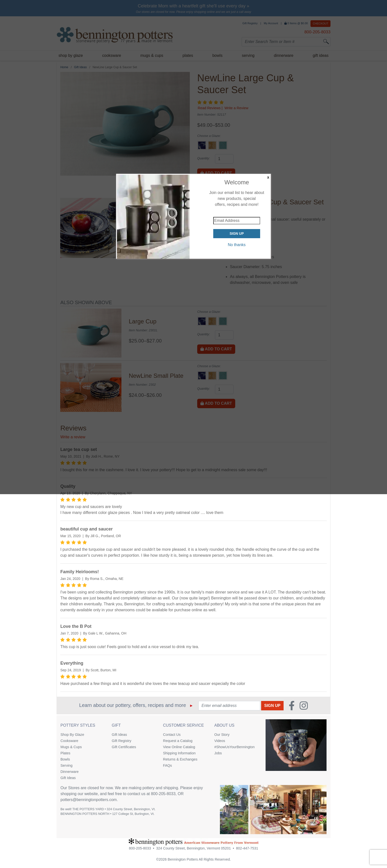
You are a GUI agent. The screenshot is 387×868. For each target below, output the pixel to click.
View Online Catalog (179, 747)
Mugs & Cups (71, 747)
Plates (65, 753)
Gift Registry (122, 741)
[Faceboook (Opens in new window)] (292, 706)
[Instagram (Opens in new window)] (304, 706)
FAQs (168, 765)
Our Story (222, 735)
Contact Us (172, 735)
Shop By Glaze (72, 735)
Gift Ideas (68, 778)
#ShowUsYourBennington (234, 747)
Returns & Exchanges (180, 759)
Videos (220, 741)
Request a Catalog (178, 741)
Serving (67, 765)
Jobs (218, 753)
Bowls (65, 759)
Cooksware (69, 741)
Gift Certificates (124, 747)
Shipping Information (179, 753)
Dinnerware (70, 772)
